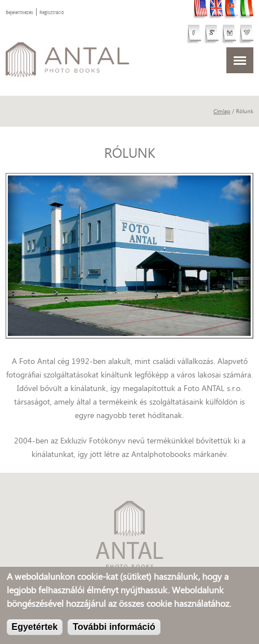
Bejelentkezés (19, 12)
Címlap (222, 111)
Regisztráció (52, 12)
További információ (114, 628)
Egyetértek (35, 628)
